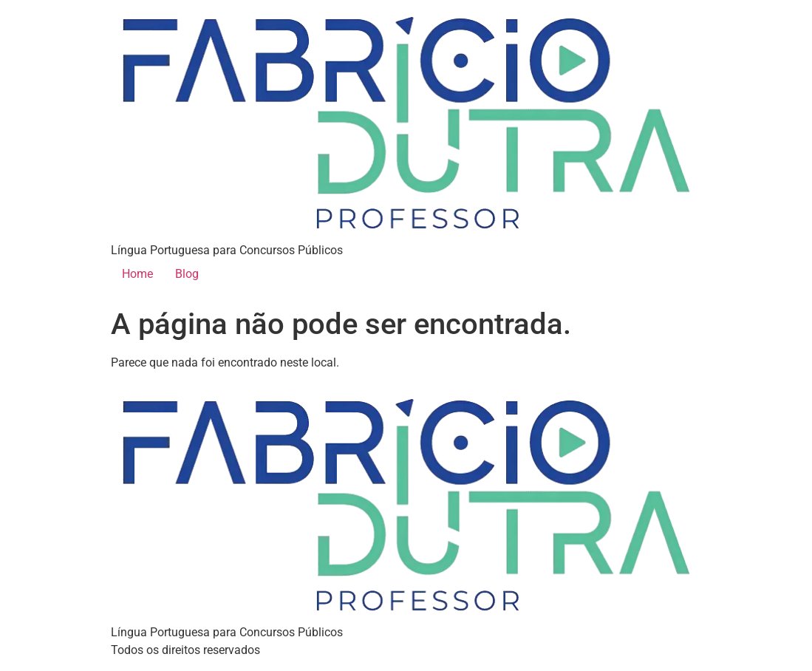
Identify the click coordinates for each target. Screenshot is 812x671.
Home (137, 274)
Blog (187, 274)
